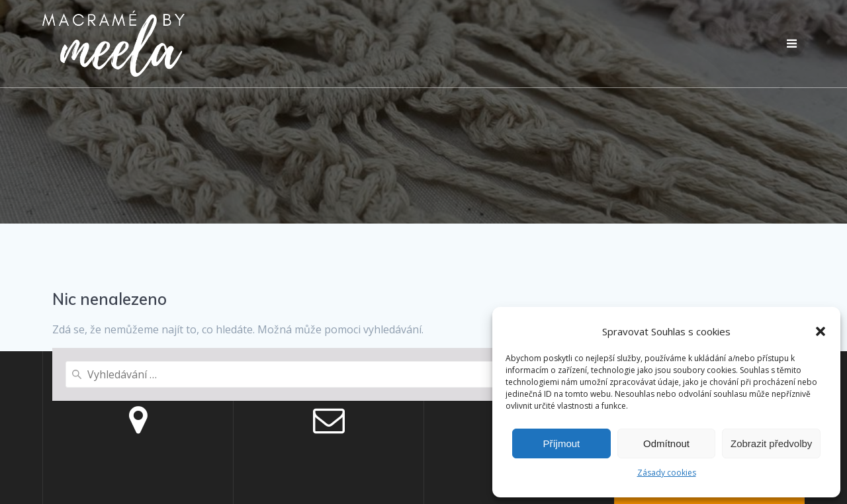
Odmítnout (666, 443)
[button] (821, 331)
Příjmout (561, 443)
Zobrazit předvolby (771, 443)
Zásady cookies (667, 473)
